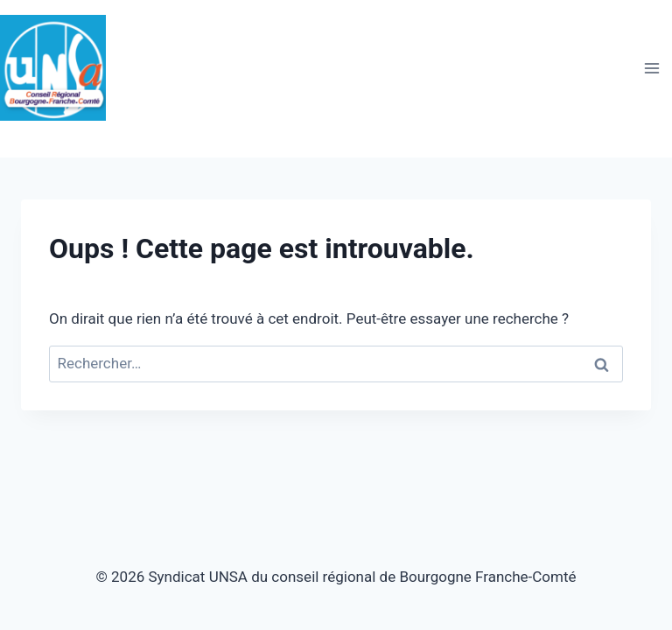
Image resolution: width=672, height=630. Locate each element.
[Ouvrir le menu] (651, 68)
